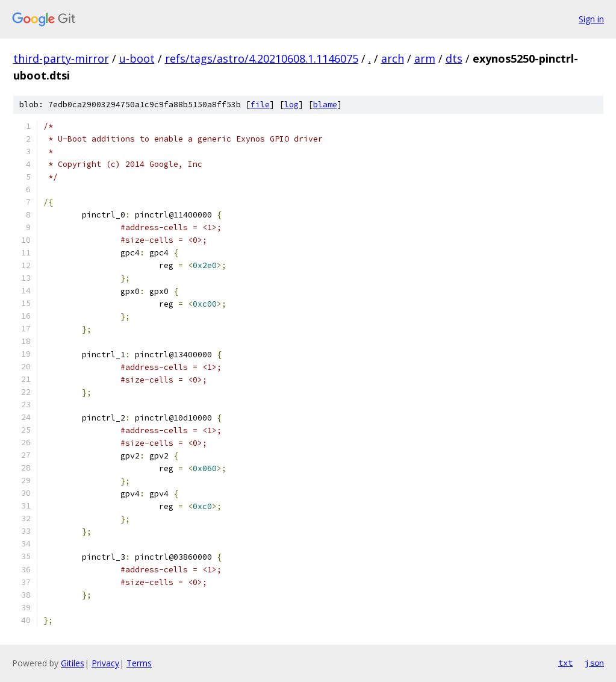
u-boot (137, 58)
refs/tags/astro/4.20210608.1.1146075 (262, 58)
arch (393, 58)
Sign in (591, 19)
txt (565, 663)
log (291, 105)
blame (325, 105)
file (260, 105)
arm (425, 58)
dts (454, 58)
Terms (139, 663)
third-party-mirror (61, 58)
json (594, 663)
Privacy (105, 663)
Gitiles (73, 663)
